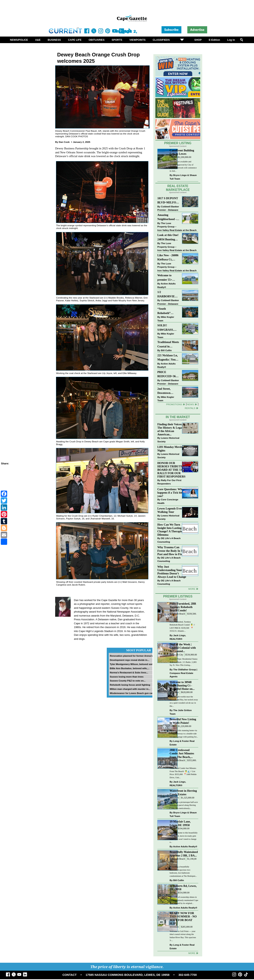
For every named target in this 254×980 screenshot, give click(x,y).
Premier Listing (178, 143)
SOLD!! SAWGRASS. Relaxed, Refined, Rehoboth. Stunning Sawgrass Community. (168, 328)
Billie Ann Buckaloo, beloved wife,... (129, 668)
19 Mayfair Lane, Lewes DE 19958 (180, 823)
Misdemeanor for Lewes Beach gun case (132, 693)
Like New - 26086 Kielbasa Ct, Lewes (168, 258)
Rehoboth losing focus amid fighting (130, 685)
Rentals (190, 408)
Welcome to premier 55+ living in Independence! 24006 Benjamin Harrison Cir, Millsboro (167, 278)
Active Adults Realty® (166, 285)
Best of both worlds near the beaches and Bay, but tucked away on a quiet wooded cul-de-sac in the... (184, 701)
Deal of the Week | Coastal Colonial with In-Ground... (183, 648)
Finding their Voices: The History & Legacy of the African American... (171, 429)
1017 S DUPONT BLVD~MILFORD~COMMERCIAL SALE (168, 201)
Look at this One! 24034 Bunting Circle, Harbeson (168, 237)
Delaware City (176, 655)
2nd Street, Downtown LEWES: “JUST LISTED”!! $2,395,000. (167, 391)
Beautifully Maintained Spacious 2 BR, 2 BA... (184, 854)
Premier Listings (178, 596)
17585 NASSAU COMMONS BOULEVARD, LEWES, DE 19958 (127, 975)
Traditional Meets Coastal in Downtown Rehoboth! (168, 345)
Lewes (173, 157)
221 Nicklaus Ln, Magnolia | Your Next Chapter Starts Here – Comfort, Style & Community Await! (168, 358)
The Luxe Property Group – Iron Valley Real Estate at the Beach (177, 227)
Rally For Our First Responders (169, 482)
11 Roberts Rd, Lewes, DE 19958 (183, 888)
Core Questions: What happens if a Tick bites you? (171, 493)
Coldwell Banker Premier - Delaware (168, 208)
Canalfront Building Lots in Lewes (182, 152)
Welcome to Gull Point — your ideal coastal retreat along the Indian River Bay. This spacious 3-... (183, 936)
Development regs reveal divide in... (129, 660)
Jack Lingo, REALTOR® (178, 637)
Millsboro (174, 692)
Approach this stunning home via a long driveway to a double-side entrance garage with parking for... (184, 734)
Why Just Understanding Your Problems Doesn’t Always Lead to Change (172, 572)
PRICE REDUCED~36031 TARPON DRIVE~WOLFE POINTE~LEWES (168, 375)
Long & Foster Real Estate (182, 743)
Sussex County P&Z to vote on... (128, 681)
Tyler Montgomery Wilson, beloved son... (132, 664)
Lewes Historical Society (168, 440)
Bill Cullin (166, 350)
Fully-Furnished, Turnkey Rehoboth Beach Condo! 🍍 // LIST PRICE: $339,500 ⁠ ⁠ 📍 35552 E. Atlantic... (182, 626)
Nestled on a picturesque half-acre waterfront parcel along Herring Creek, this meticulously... (184, 805)
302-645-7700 (188, 975)
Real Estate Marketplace (178, 188)
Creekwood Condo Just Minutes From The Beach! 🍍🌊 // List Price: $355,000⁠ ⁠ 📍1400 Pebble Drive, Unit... (183, 773)
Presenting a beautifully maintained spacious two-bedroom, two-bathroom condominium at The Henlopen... (183, 871)
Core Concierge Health (168, 501)
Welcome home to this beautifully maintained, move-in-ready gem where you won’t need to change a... (184, 837)
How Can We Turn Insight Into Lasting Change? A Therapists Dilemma (171, 530)
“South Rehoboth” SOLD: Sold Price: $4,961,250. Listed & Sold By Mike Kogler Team (168, 311)
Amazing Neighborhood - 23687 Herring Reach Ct (167, 217)
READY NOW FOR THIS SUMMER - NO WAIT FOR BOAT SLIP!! (183, 918)
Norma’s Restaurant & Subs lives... (129, 672)
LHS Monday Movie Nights (170, 449)
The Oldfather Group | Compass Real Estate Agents (183, 673)
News (190, 404)
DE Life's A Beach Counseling (169, 540)
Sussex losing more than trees (127, 677)
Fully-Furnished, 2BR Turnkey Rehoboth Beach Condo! (183, 607)
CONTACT (70, 975)
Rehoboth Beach (177, 614)
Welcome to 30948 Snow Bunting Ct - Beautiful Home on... (182, 685)
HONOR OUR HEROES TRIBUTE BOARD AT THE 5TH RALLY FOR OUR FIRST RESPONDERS (171, 470)
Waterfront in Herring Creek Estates (183, 792)
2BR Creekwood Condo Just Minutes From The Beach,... (182, 753)
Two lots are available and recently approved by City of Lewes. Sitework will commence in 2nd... (183, 166)
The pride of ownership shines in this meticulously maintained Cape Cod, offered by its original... (184, 900)
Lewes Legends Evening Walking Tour (172, 510)
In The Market (178, 417)
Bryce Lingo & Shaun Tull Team (183, 177)
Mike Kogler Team (166, 319)
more (192, 589)
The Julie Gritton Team (181, 712)
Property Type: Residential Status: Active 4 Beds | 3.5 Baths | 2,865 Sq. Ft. (184, 662)
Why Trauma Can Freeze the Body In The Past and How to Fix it (171, 551)
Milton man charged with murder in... (130, 689)
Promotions (174, 404)
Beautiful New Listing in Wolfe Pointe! (183, 721)
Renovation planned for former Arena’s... (132, 656)
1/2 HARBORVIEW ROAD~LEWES (167, 294)
